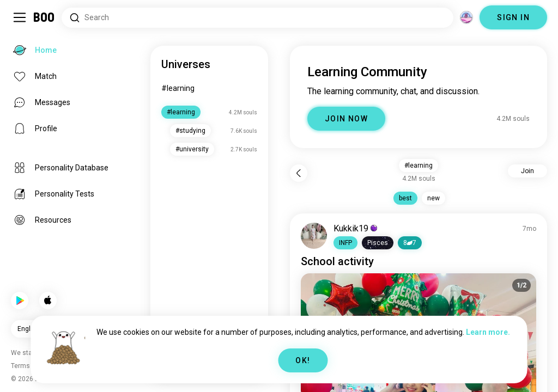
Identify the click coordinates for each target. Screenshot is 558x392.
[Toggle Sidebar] (20, 17)
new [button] (433, 198)
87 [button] (410, 243)
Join (527, 171)
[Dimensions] (466, 17)
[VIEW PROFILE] (314, 236)
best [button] (405, 198)
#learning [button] (418, 166)
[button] (345, 243)
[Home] (44, 17)
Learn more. (488, 332)
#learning (178, 88)
